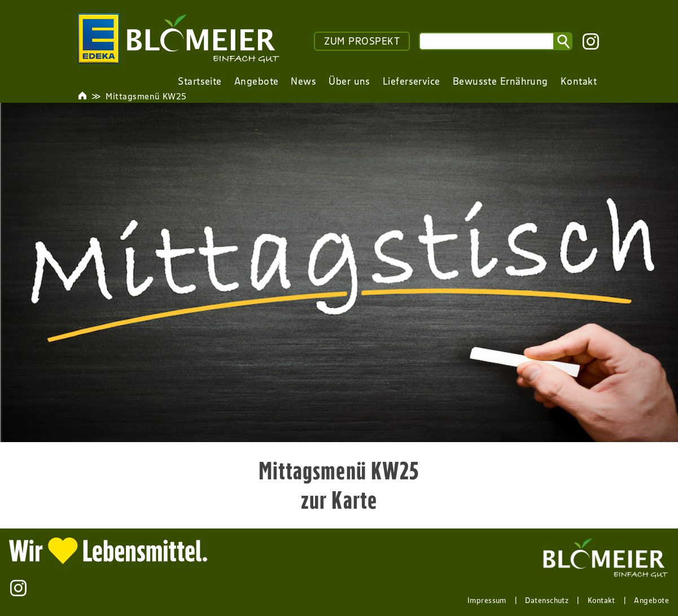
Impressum (487, 600)
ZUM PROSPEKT (362, 41)
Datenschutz (547, 600)
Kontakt (602, 600)
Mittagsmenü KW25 (146, 96)
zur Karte (339, 500)
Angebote (651, 600)
